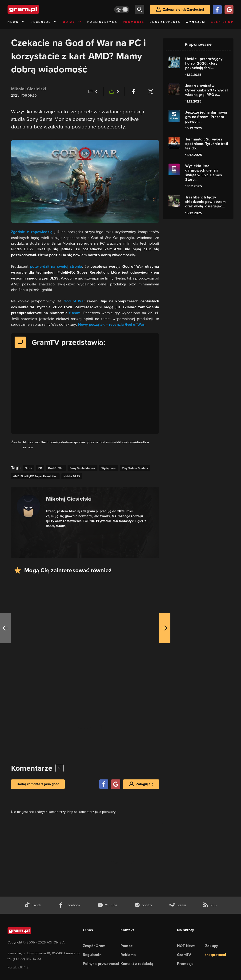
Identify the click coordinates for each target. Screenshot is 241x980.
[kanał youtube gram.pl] (107, 905)
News (16, 22)
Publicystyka (102, 22)
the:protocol (216, 955)
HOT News (186, 946)
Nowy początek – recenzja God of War (111, 324)
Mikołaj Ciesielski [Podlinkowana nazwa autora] (69, 499)
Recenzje (44, 22)
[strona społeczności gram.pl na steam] (178, 905)
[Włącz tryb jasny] (122, 10)
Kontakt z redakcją (137, 964)
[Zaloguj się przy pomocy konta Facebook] (217, 10)
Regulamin (92, 955)
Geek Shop (222, 22)
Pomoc (127, 946)
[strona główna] (35, 9)
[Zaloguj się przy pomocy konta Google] (229, 10)
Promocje (134, 22)
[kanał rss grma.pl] (210, 905)
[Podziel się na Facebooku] (133, 92)
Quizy (72, 22)
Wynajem (195, 22)
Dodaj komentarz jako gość (38, 784)
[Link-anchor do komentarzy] (92, 92)
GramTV (184, 955)
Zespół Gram (94, 946)
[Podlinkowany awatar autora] (28, 506)
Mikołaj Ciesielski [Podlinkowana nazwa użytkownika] (29, 89)
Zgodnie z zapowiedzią (32, 232)
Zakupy (212, 946)
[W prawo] (165, 628)
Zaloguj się (145, 784)
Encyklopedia (165, 22)
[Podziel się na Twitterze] (151, 92)
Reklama (128, 955)
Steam (75, 313)
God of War (74, 301)
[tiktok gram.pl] (33, 905)
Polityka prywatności (101, 964)
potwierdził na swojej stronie (56, 266)
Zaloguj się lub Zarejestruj (184, 10)
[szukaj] (140, 9)
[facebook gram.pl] (69, 905)
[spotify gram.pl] (143, 905)
